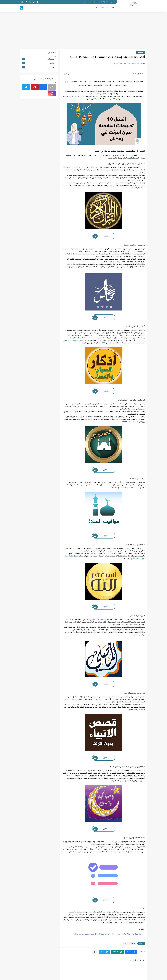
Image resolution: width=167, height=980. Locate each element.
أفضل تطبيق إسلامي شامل (73, 341)
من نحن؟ (85, 2)
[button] (131, 952)
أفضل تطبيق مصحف (113, 170)
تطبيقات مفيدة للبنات (111, 852)
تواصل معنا (94, 2)
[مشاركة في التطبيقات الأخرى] (95, 952)
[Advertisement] (83, 30)
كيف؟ (97, 8)
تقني (103, 8)
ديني (125, 944)
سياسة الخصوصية (107, 2)
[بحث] (21, 8)
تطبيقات (113, 8)
